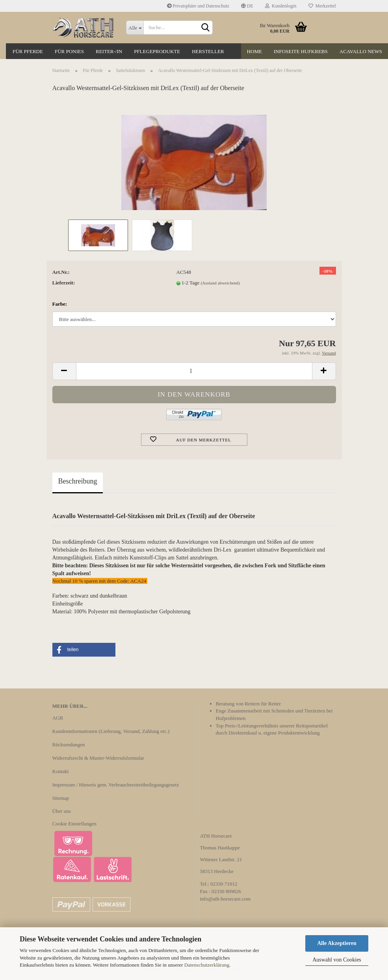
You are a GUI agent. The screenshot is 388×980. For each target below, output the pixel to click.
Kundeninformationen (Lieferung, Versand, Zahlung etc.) (111, 731)
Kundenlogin (281, 6)
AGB (58, 718)
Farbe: (60, 304)
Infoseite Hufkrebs (301, 51)
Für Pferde (28, 51)
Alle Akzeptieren (337, 943)
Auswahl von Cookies (337, 960)
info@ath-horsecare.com (226, 899)
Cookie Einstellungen (74, 824)
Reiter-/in (109, 51)
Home (254, 51)
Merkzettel (322, 6)
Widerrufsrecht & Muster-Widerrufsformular (98, 758)
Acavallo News (361, 51)
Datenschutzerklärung (207, 965)
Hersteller (208, 51)
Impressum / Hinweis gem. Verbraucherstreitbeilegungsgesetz (116, 785)
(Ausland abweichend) (220, 283)
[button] (84, 650)
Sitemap (61, 798)
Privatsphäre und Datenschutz (198, 6)
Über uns (62, 811)
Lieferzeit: (64, 283)
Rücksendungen (69, 745)
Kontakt (61, 771)
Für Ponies (69, 51)
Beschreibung (78, 481)
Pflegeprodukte (157, 51)
